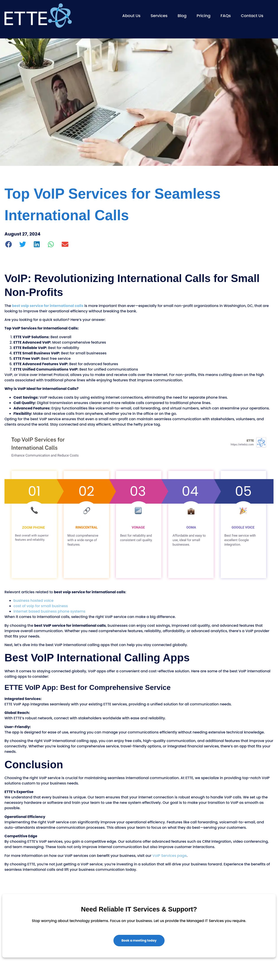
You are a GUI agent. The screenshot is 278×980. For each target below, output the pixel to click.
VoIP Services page (170, 856)
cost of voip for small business (41, 606)
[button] (9, 244)
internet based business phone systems (49, 611)
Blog (182, 16)
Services (159, 16)
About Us (131, 16)
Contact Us (252, 16)
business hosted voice (34, 601)
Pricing (204, 16)
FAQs (226, 16)
